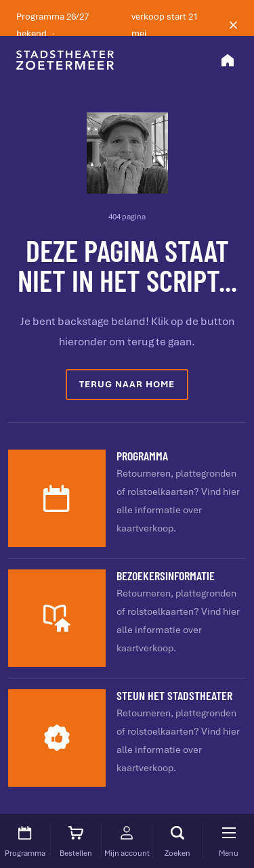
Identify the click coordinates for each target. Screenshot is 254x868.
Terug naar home (127, 384)
